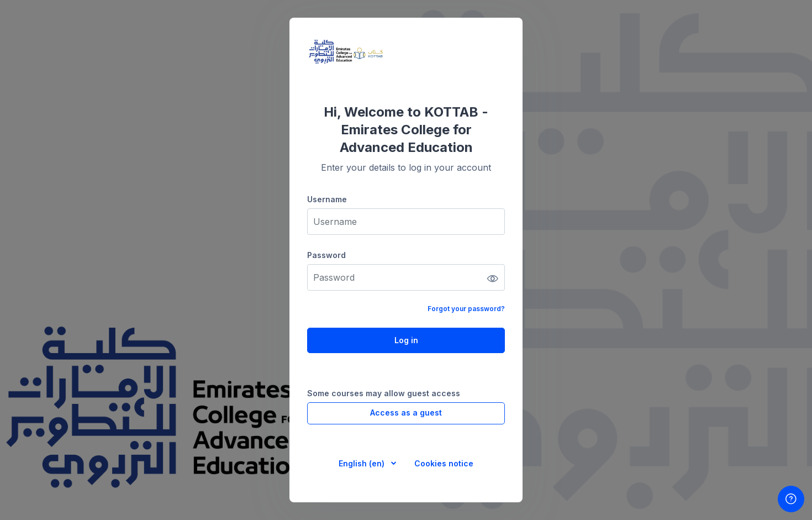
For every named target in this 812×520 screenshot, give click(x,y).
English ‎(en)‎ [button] (363, 463)
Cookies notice (444, 463)
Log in (406, 340)
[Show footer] (791, 499)
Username (327, 199)
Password (326, 255)
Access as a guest (406, 413)
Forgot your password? (466, 309)
